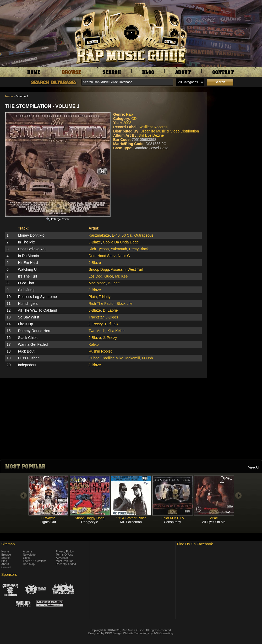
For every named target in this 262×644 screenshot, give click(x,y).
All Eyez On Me (214, 522)
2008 (127, 123)
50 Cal (127, 235)
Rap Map (29, 564)
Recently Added (66, 564)
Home (9, 96)
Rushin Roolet (100, 351)
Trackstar (96, 317)
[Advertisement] (236, 118)
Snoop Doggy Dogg (89, 518)
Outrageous (144, 235)
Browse (6, 555)
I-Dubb (147, 358)
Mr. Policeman (131, 522)
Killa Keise (116, 331)
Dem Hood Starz (102, 256)
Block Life (125, 304)
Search (6, 558)
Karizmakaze (99, 235)
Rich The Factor (102, 304)
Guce (109, 276)
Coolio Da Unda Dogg (121, 242)
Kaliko (94, 344)
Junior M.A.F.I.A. (172, 518)
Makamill (132, 358)
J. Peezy (95, 324)
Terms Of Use (65, 555)
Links (26, 558)
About (5, 564)
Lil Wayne (48, 518)
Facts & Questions (35, 561)
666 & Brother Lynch (131, 518)
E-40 (116, 235)
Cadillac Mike (112, 358)
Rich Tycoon (99, 249)
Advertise (62, 558)
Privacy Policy (65, 551)
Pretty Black (139, 249)
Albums (28, 551)
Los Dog (95, 276)
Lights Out (48, 522)
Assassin (118, 269)
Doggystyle (90, 522)
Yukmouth (119, 249)
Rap (129, 114)
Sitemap (8, 544)
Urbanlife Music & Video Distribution (170, 131)
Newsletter (30, 555)
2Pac (214, 518)
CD (134, 119)
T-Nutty (105, 297)
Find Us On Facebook (195, 544)
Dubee (94, 358)
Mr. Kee (121, 276)
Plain (93, 297)
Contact (6, 567)
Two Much (97, 331)
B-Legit (113, 283)
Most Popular (64, 561)
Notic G (124, 256)
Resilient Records (153, 127)
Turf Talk (111, 324)
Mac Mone (97, 283)
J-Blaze (95, 242)
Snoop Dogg (99, 269)
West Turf (135, 269)
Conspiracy (172, 522)
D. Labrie (110, 310)
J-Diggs (112, 317)
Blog (4, 561)
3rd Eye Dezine (151, 135)
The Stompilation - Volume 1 (42, 106)
